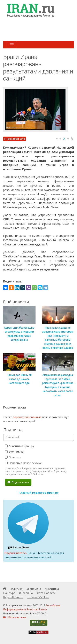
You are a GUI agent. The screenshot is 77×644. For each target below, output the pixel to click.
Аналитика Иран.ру (20, 446)
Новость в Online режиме (23, 463)
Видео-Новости (13, 597)
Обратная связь (15, 617)
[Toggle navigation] (12, 45)
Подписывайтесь (16, 553)
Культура (9, 593)
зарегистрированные (27, 417)
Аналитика (52, 589)
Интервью (26, 593)
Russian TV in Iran (38, 597)
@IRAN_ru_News (18, 547)
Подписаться (18, 482)
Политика (13, 457)
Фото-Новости (46, 593)
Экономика (14, 452)
